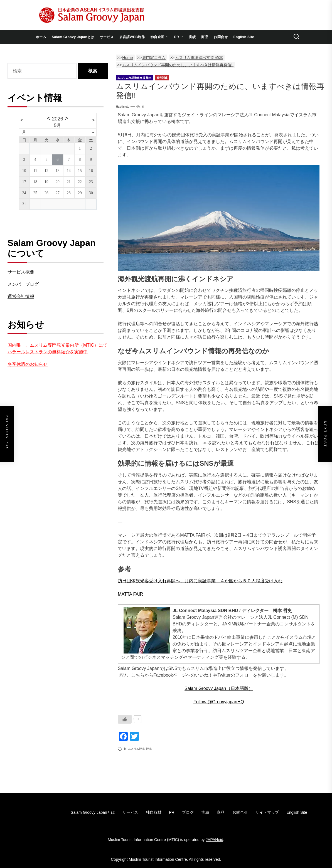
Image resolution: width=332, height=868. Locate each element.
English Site (244, 37)
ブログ (188, 812)
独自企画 (160, 37)
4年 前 (140, 107)
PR (179, 37)
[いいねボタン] (125, 719)
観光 (149, 749)
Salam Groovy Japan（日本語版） (219, 688)
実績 (192, 37)
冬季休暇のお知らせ (28, 364)
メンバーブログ (23, 284)
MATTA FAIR (130, 594)
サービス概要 (21, 272)
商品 (205, 37)
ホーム (41, 37)
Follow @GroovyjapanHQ (219, 702)
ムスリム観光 (136, 749)
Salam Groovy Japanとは (73, 37)
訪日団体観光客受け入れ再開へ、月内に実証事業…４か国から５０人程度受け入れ (200, 581)
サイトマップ (267, 812)
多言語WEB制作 (132, 37)
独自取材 (154, 812)
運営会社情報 (21, 296)
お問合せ (221, 37)
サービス (107, 37)
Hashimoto (123, 107)
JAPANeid (214, 840)
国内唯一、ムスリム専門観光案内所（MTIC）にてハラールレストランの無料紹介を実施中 (57, 348)
